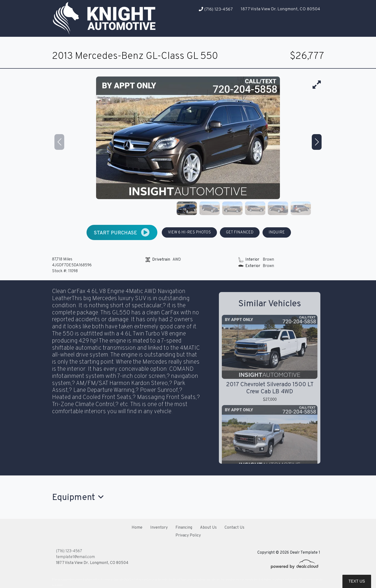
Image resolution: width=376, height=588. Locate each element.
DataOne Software (134, 580)
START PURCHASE (122, 232)
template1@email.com (75, 557)
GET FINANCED (240, 232)
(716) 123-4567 (216, 9)
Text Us (357, 581)
